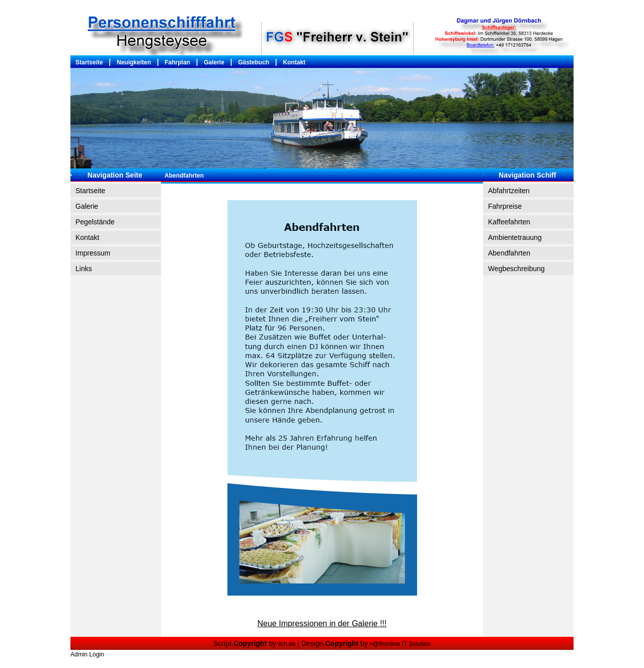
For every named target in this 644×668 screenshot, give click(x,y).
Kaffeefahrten (509, 222)
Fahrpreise (505, 206)
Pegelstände (95, 222)
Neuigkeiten (134, 62)
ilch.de (287, 644)
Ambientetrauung (515, 237)
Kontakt (294, 62)
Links (84, 269)
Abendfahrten (509, 253)
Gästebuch (254, 62)
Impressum (93, 253)
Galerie (214, 62)
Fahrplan (177, 62)
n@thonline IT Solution (399, 644)
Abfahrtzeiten (509, 191)
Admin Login (87, 654)
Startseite (89, 62)
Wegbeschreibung (516, 269)
